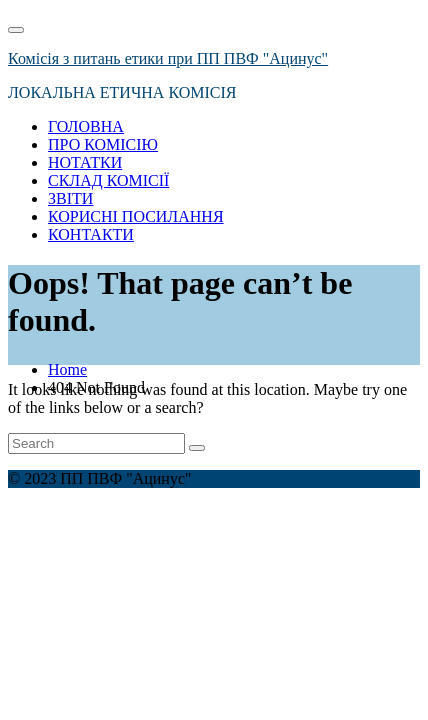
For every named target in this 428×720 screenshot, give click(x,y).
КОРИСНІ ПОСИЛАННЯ (136, 216)
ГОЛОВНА (86, 126)
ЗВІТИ (70, 198)
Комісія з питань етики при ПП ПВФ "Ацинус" (168, 58)
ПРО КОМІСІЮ (103, 144)
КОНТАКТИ (91, 234)
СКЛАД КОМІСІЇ (108, 180)
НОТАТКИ (85, 162)
